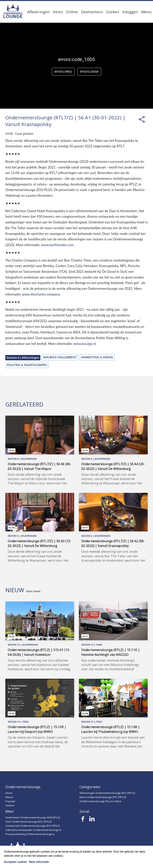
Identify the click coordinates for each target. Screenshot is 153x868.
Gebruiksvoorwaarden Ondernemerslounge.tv (33, 830)
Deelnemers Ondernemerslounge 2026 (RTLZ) (33, 817)
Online (72, 12)
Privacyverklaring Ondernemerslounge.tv (30, 834)
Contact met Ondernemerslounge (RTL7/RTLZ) (33, 826)
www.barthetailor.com (57, 245)
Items (58, 12)
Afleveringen (38, 12)
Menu (146, 12)
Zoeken (113, 12)
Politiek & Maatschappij (27, 365)
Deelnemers (92, 12)
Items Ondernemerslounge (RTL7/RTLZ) (103, 797)
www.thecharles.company (41, 294)
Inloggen (130, 12)
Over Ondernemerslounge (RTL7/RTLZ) (28, 822)
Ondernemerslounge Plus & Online (100, 801)
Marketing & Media (97, 357)
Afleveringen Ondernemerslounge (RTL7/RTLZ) (107, 793)
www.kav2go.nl (85, 344)
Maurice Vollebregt (60, 357)
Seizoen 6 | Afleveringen (23, 358)
